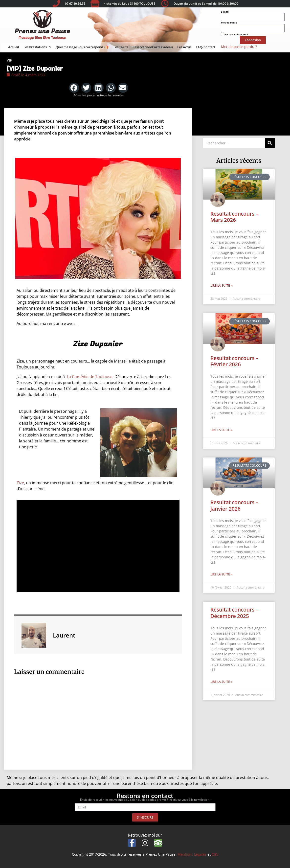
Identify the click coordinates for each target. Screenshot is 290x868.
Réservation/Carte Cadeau (153, 47)
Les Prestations (37, 47)
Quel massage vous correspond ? (82, 47)
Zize (20, 483)
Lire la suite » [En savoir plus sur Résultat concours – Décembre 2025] (221, 682)
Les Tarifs (121, 47)
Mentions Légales (192, 854)
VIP (9, 60)
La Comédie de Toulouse (90, 377)
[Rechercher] (270, 143)
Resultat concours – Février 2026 (234, 361)
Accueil (14, 47)
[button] (74, 88)
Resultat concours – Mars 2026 (234, 217)
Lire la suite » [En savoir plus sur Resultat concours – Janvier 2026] (221, 574)
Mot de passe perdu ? (239, 47)
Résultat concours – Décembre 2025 (234, 613)
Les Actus (184, 47)
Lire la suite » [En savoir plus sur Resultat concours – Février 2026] (221, 430)
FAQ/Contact (206, 47)
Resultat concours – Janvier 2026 (234, 505)
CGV (215, 854)
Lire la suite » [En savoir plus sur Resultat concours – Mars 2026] (221, 286)
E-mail (225, 12)
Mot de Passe (229, 23)
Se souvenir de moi (234, 34)
